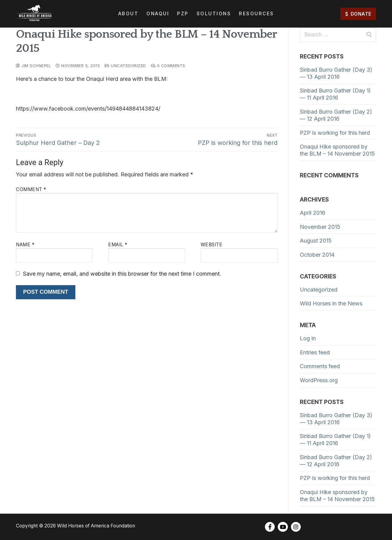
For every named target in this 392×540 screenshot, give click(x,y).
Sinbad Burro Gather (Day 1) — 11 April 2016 (335, 94)
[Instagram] (296, 527)
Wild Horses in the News (331, 303)
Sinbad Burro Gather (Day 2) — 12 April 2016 (336, 115)
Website (212, 245)
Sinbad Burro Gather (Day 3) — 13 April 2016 (336, 73)
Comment (31, 189)
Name (25, 245)
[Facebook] (270, 527)
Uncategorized (125, 66)
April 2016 (313, 213)
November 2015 (320, 227)
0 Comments (168, 66)
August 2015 (316, 241)
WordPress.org (319, 380)
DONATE (358, 14)
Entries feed (315, 352)
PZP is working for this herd (335, 133)
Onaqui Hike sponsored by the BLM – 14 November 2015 (337, 150)
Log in (308, 338)
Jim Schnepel (33, 66)
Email (118, 245)
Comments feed (320, 366)
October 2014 (317, 255)
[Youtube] (283, 527)
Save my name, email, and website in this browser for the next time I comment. (122, 274)
